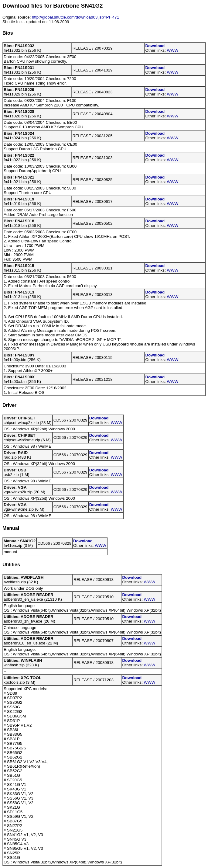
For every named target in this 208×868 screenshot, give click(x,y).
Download (155, 46)
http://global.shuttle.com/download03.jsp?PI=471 (75, 17)
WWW (173, 50)
